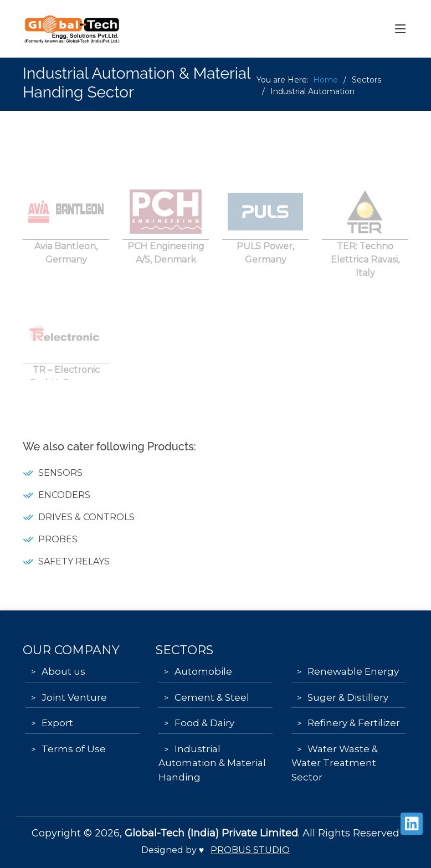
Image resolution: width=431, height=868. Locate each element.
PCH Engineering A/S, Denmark (166, 260)
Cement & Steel (212, 697)
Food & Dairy (204, 723)
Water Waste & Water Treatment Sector (335, 763)
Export (57, 723)
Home (325, 80)
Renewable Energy (353, 671)
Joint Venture (74, 697)
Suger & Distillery (348, 697)
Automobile (203, 671)
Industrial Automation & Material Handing (212, 763)
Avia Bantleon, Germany (66, 260)
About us (63, 671)
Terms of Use (74, 749)
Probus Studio (250, 850)
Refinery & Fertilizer (354, 723)
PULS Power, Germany (265, 260)
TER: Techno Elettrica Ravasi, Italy (365, 267)
